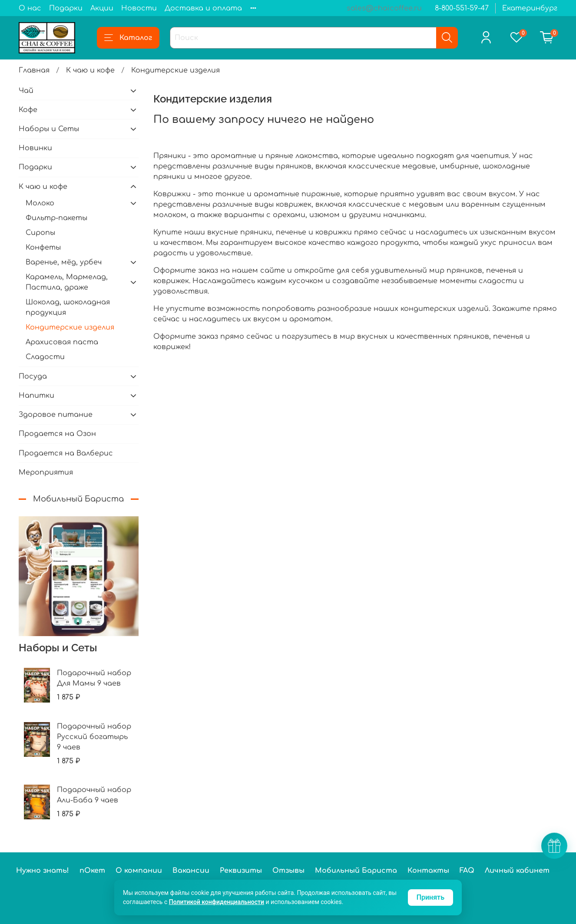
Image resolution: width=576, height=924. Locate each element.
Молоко (40, 203)
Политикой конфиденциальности (217, 902)
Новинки (35, 148)
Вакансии (191, 871)
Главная (34, 70)
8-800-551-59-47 (462, 8)
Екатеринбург (530, 8)
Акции (102, 8)
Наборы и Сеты (49, 129)
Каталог (128, 38)
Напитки (36, 396)
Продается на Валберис (66, 453)
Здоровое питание (56, 415)
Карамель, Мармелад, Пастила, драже (67, 282)
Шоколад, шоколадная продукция (68, 307)
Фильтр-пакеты (56, 218)
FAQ (467, 871)
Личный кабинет (517, 871)
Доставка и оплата (203, 8)
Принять (430, 897)
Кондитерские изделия (70, 327)
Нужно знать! (43, 871)
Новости (139, 8)
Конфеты (43, 247)
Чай (26, 91)
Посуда (33, 376)
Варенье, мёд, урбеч (64, 262)
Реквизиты (241, 871)
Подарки (66, 8)
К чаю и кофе (90, 70)
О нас (30, 8)
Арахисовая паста (62, 342)
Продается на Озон (57, 434)
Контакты (428, 871)
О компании (139, 871)
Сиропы (40, 233)
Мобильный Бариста (356, 871)
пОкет (92, 871)
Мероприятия (46, 472)
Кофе (28, 110)
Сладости (45, 357)
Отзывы (288, 871)
